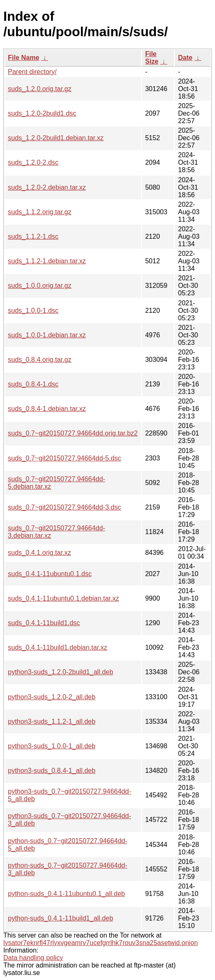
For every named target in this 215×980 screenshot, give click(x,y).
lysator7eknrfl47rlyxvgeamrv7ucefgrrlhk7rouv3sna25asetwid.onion (101, 943)
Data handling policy (33, 958)
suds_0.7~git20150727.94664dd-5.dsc (65, 458)
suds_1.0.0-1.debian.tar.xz (47, 335)
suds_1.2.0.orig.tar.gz (40, 89)
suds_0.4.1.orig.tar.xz (39, 553)
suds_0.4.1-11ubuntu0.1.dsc (50, 574)
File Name (24, 58)
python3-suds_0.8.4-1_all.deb (52, 771)
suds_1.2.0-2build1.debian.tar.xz (56, 138)
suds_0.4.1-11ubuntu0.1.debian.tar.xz (64, 598)
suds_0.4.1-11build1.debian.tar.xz (57, 647)
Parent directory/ (32, 72)
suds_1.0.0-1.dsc (33, 311)
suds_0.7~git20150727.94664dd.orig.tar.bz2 (73, 433)
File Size (152, 58)
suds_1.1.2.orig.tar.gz (40, 212)
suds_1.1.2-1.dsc (33, 236)
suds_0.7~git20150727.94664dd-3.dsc (65, 507)
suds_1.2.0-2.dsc (33, 162)
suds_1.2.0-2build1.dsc (42, 113)
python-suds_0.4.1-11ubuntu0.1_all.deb (66, 894)
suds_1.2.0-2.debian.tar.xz (47, 187)
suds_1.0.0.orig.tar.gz (40, 286)
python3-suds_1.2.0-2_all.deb (52, 697)
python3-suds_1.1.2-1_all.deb (52, 721)
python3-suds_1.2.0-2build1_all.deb (61, 672)
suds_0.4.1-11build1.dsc (44, 623)
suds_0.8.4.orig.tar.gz (40, 360)
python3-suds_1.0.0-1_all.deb (52, 746)
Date (185, 58)
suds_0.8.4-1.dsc (33, 384)
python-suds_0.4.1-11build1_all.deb (61, 918)
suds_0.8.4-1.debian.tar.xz (47, 409)
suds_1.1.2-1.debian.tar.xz (47, 261)
